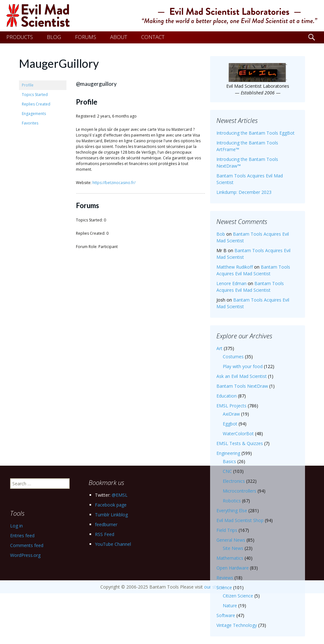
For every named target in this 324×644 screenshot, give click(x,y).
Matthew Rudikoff (235, 267)
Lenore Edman (231, 283)
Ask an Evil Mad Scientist (242, 376)
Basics (229, 461)
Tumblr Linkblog (111, 515)
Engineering (228, 453)
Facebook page (111, 505)
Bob (221, 234)
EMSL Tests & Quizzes (240, 443)
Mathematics (230, 558)
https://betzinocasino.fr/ (114, 183)
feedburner (106, 524)
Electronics (234, 481)
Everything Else (232, 510)
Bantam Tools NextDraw (242, 386)
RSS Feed (105, 534)
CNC (227, 471)
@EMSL (120, 495)
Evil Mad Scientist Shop (240, 520)
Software (226, 615)
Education (227, 396)
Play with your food (243, 366)
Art (219, 348)
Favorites (30, 123)
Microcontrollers (240, 491)
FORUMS (86, 37)
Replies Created (36, 104)
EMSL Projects (231, 406)
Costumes (233, 357)
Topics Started (35, 95)
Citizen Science (238, 596)
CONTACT (153, 37)
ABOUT (119, 37)
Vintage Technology (237, 625)
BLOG (54, 37)
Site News (233, 548)
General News (231, 540)
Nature (230, 606)
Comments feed (27, 545)
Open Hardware (233, 568)
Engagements (34, 114)
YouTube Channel (113, 544)
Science (224, 587)
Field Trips (227, 530)
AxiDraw (231, 414)
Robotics (232, 501)
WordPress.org (25, 555)
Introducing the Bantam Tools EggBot (255, 133)
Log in (16, 526)
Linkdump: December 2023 (244, 192)
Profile (28, 85)
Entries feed (22, 536)
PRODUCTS (20, 37)
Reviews (225, 578)
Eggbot (230, 424)
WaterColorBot (238, 434)
